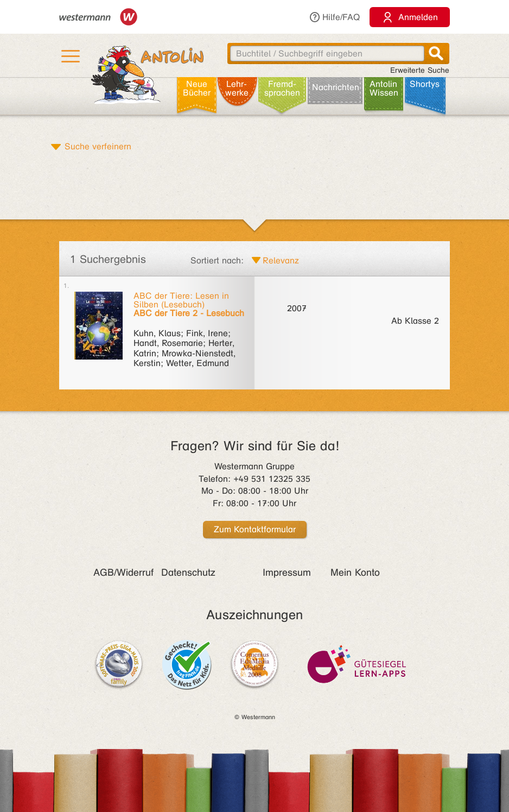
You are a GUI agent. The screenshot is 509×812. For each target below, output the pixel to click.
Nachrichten (336, 87)
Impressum (287, 572)
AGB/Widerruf (123, 572)
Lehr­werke (237, 88)
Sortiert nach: (217, 260)
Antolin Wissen (384, 88)
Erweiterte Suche (420, 70)
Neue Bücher (197, 88)
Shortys (425, 84)
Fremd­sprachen (282, 88)
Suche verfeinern (98, 146)
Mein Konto (355, 572)
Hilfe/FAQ (334, 17)
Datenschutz (188, 572)
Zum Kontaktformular (255, 529)
